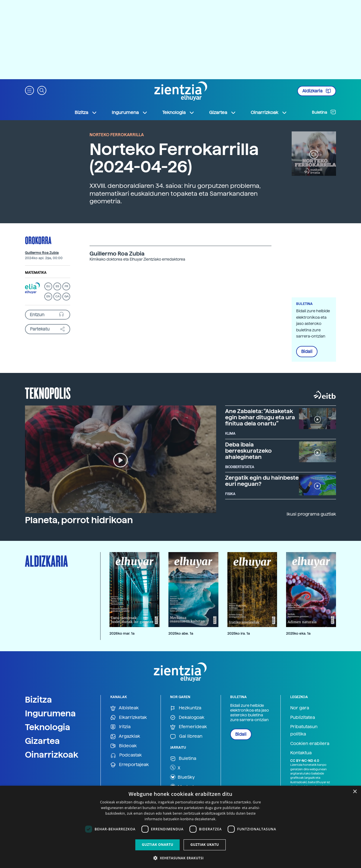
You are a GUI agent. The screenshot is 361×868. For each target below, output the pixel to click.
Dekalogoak (187, 718)
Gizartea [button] (223, 113)
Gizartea (42, 741)
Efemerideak (189, 727)
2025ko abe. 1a (181, 633)
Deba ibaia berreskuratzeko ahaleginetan (248, 451)
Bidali (307, 352)
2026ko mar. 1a (122, 633)
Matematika (36, 273)
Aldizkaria (317, 91)
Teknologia (48, 727)
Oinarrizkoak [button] (269, 113)
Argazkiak (125, 736)
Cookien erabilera (310, 743)
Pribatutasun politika (304, 730)
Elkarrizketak (129, 718)
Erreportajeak (130, 765)
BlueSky (182, 777)
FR (66, 286)
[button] (29, 90)
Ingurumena (50, 713)
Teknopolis (48, 393)
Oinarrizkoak (52, 755)
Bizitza (38, 700)
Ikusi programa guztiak (311, 514)
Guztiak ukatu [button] (205, 845)
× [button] (355, 792)
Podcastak (126, 755)
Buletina (324, 112)
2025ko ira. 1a (239, 633)
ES (57, 286)
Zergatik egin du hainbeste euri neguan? (262, 481)
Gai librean (186, 736)
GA (66, 296)
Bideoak (124, 746)
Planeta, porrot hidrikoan (79, 520)
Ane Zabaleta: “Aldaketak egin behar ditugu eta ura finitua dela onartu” (260, 417)
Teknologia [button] (178, 113)
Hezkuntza (186, 708)
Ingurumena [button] (130, 113)
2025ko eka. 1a (298, 633)
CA (57, 296)
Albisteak (124, 708)
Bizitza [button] (86, 113)
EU (48, 286)
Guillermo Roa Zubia (42, 253)
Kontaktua (301, 753)
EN (48, 296)
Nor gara (300, 708)
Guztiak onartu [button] (157, 845)
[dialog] (180, 827)
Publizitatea (303, 717)
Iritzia (120, 727)
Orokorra (38, 240)
